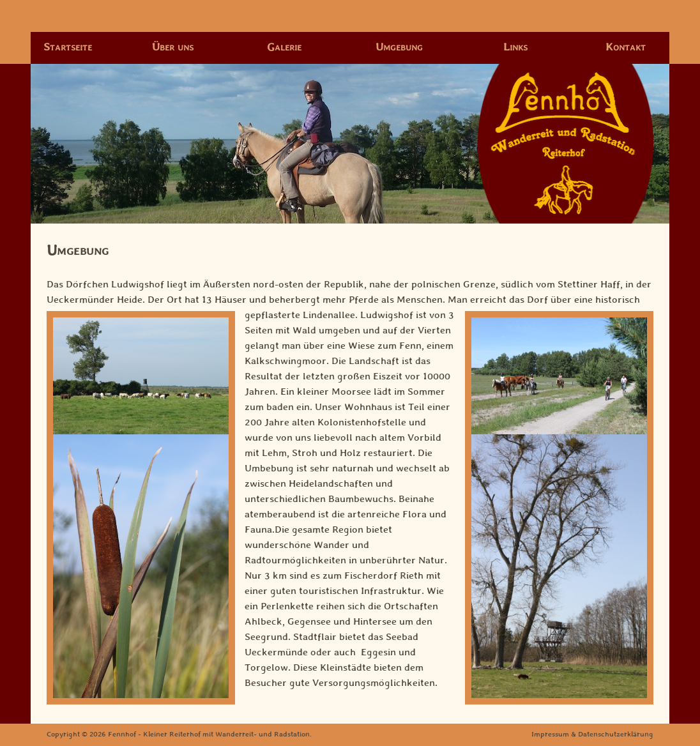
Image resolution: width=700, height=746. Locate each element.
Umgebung (399, 47)
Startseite (68, 47)
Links (515, 47)
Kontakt (626, 47)
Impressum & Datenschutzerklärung (592, 735)
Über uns (173, 47)
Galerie (284, 47)
